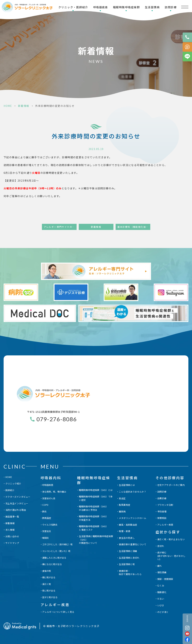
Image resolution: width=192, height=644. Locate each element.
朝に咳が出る (49, 577)
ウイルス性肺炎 (50, 525)
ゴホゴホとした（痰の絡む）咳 (57, 544)
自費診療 (162, 498)
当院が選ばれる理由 (16, 510)
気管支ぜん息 (49, 498)
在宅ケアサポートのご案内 (171, 485)
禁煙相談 (162, 518)
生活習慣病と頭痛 (128, 551)
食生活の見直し (127, 538)
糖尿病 (122, 512)
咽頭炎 (46, 538)
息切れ (161, 546)
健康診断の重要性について (132, 544)
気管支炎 (47, 531)
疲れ (160, 566)
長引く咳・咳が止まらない (171, 539)
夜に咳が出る (49, 591)
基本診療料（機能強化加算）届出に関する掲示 (134, 227)
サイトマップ (12, 543)
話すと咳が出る (50, 597)
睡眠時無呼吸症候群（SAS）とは (96, 490)
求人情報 (10, 530)
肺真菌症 (47, 518)
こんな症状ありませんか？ (132, 492)
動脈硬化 (162, 592)
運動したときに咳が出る (54, 558)
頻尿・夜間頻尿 (165, 579)
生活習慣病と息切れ (129, 558)
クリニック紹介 (13, 484)
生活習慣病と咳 (127, 564)
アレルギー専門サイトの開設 (60, 227)
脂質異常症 (125, 505)
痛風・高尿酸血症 (128, 525)
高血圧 (122, 498)
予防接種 (162, 512)
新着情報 (24, 106)
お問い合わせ (12, 536)
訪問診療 (171, 7)
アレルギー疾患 (165, 525)
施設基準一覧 (12, 517)
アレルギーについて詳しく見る (58, 612)
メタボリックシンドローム (132, 518)
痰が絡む (173, 556)
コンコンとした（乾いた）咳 (56, 551)
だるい (161, 599)
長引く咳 (47, 584)
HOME (8, 106)
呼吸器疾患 (101, 7)
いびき (161, 605)
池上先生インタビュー (17, 503)
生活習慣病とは (127, 485)
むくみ (161, 586)
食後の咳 (47, 571)
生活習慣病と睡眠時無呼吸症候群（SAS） (97, 540)
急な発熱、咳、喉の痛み (54, 492)
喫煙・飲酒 (125, 531)
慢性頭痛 (162, 572)
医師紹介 (10, 490)
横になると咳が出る (52, 564)
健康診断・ (130, 573)
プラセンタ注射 (165, 505)
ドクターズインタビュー (18, 497)
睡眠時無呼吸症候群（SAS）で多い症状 (96, 498)
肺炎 (44, 512)
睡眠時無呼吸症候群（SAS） (94, 508)
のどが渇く (163, 612)
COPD (45, 505)
